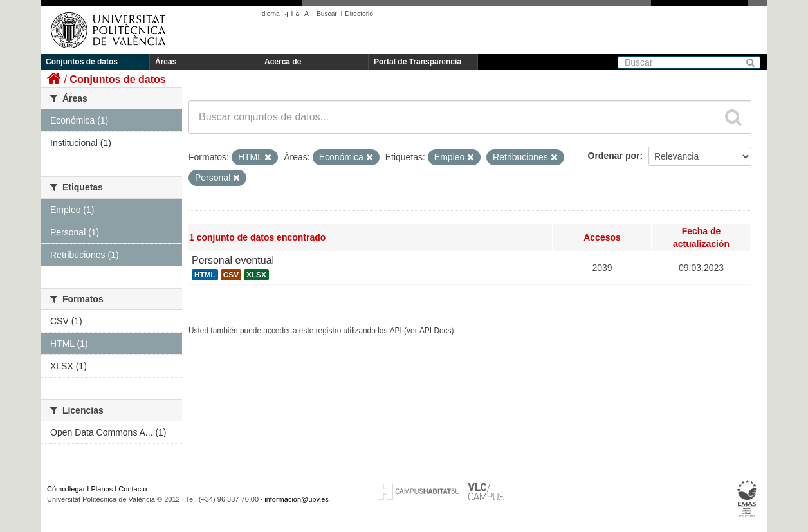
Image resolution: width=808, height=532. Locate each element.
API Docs (436, 331)
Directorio (359, 14)
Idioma (276, 14)
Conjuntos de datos (82, 62)
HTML (205, 275)
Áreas (166, 62)
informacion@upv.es (297, 499)
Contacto (133, 489)
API (396, 331)
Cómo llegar (66, 489)
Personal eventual (233, 260)
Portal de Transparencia (418, 62)
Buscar (327, 14)
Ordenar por (614, 156)
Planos (102, 489)
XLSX (256, 275)
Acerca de (283, 62)
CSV (231, 275)
